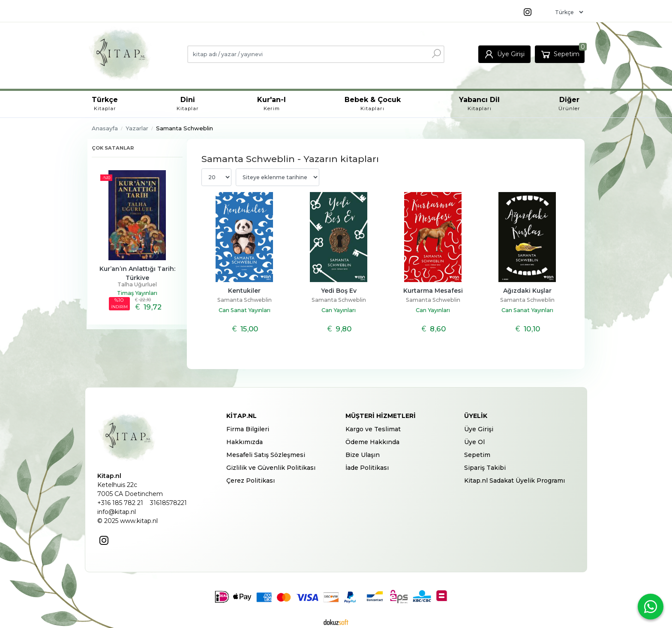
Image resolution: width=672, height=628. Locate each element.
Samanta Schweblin (244, 300)
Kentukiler (244, 291)
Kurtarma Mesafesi (433, 291)
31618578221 (168, 503)
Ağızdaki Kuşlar (527, 291)
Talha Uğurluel (137, 284)
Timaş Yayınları (137, 293)
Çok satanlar (113, 148)
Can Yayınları (339, 310)
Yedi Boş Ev (339, 291)
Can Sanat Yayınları (244, 310)
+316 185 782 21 (120, 503)
